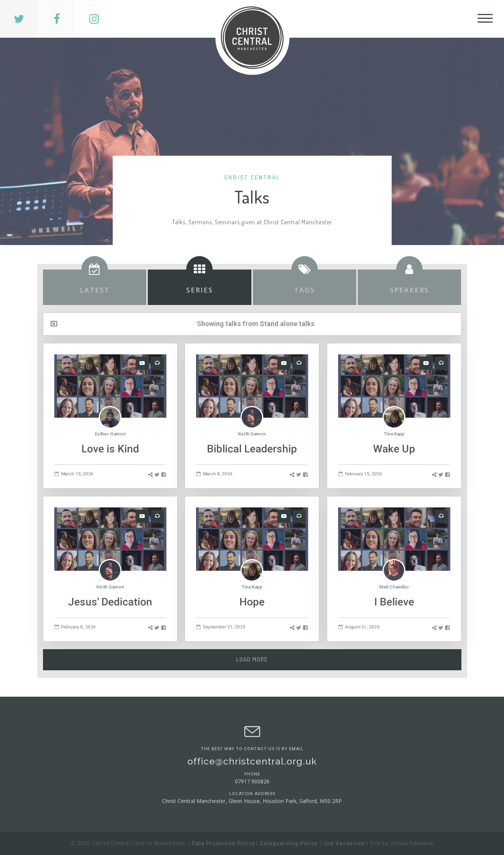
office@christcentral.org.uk (252, 761)
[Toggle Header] (485, 19)
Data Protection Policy (223, 843)
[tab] (95, 287)
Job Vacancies (344, 843)
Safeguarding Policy (289, 843)
